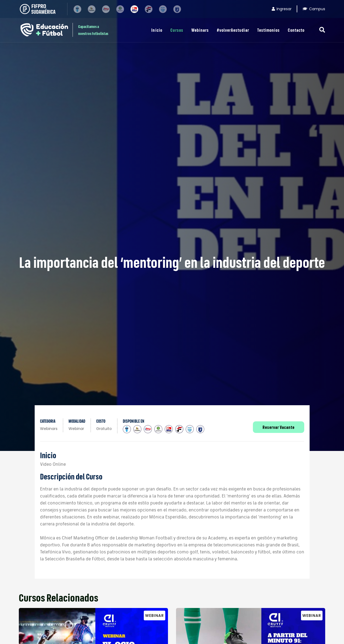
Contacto (296, 30)
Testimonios (268, 30)
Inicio (157, 30)
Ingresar (282, 9)
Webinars (200, 30)
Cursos (177, 30)
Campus (314, 9)
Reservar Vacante (279, 427)
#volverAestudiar (233, 30)
